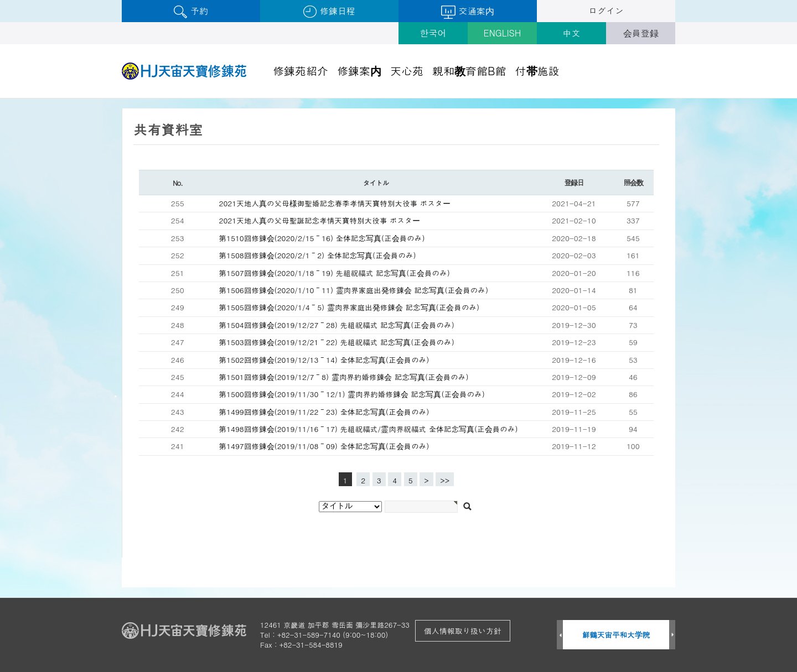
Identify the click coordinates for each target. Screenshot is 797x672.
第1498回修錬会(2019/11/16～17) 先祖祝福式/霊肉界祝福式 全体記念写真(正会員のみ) (369, 429)
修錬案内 (359, 71)
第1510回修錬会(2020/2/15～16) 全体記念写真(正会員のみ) (322, 238)
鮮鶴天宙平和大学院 (616, 635)
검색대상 (0, 99)
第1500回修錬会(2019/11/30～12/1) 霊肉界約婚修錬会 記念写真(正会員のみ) (352, 394)
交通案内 (467, 12)
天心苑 (407, 71)
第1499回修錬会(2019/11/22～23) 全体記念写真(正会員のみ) (324, 412)
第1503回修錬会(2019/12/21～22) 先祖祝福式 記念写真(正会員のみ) (337, 342)
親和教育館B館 (469, 71)
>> (445, 480)
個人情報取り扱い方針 (463, 631)
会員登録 (641, 33)
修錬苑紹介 (301, 71)
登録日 (574, 182)
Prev (560, 635)
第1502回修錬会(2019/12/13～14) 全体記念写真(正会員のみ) (324, 360)
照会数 (633, 182)
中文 (572, 33)
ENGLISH (503, 33)
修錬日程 (329, 11)
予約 (191, 11)
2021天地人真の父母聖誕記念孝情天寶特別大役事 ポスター (320, 220)
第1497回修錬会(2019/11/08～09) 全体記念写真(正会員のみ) (324, 446)
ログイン (606, 11)
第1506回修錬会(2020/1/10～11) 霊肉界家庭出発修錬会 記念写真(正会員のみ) (354, 290)
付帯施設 (537, 71)
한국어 (433, 33)
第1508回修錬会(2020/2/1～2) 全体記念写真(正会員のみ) (318, 255)
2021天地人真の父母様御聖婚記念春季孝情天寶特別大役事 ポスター (335, 203)
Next (672, 635)
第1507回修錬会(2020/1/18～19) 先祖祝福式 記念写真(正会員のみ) (335, 273)
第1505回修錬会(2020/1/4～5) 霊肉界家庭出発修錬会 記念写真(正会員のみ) (350, 307)
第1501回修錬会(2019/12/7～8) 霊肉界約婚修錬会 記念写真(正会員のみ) (344, 377)
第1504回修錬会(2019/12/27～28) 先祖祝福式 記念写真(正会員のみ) (337, 325)
